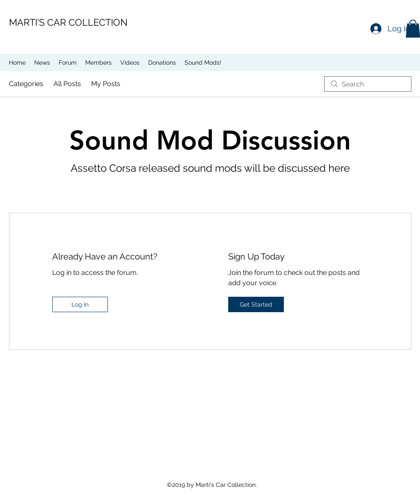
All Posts (67, 84)
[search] (368, 84)
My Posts (106, 84)
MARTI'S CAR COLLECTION (68, 22)
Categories (26, 84)
